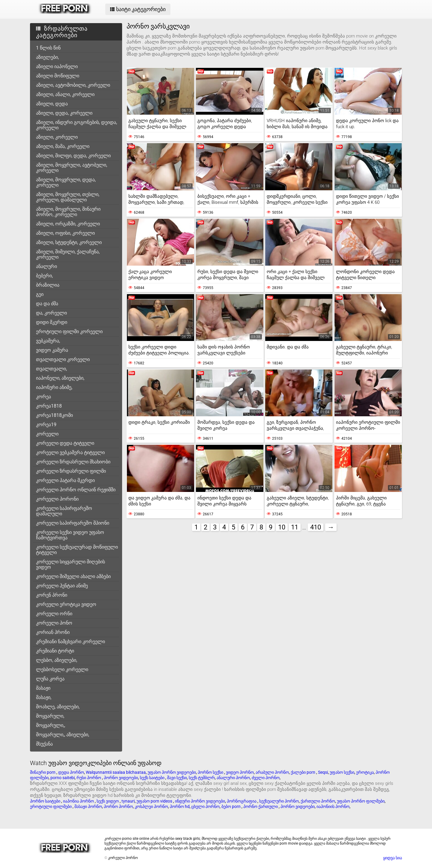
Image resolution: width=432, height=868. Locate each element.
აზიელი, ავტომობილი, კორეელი (73, 85)
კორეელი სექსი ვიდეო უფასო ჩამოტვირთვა (70, 535)
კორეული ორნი (54, 614)
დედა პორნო (71, 772)
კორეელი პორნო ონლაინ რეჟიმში (76, 490)
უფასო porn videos (155, 801)
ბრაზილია (48, 285)
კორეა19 (46, 425)
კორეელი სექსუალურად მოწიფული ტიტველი (77, 550)
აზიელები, (47, 57)
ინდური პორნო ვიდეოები (200, 801)
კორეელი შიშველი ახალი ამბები (73, 576)
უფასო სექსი (342, 772)
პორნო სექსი (211, 772)
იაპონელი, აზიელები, (60, 378)
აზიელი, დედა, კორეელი (64, 113)
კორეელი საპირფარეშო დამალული (64, 511)
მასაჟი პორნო (88, 806)
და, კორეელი (51, 313)
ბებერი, (44, 276)
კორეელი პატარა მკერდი (65, 480)
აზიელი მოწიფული (58, 76)
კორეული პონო (54, 623)
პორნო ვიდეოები (121, 778)
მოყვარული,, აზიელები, (63, 735)
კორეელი (47, 434)
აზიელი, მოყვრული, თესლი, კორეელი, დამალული (68, 197)
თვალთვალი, (51, 369)
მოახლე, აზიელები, (58, 707)
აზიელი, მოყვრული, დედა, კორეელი (66, 182)
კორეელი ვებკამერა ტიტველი (70, 452)
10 (282, 527)
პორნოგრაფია (242, 801)
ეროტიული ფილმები (51, 806)
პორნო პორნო (118, 806)
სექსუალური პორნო (279, 801)
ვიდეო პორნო (240, 772)
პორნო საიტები (46, 801)
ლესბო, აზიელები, (57, 660)
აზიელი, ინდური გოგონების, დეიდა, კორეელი (76, 125)
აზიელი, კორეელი (57, 137)
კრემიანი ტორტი (55, 651)
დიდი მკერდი (52, 322)
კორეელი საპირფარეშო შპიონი (73, 523)
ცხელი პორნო (205, 806)
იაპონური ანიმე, (54, 387)
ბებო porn (231, 806)
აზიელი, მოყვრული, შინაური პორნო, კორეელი (68, 212)
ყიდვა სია (393, 858)
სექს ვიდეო (108, 801)
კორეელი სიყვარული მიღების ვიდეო (70, 564)
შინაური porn (43, 772)
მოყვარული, (50, 716)
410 (316, 527)
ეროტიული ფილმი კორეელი (69, 332)
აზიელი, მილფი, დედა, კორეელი (73, 156)
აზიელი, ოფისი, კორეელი (65, 233)
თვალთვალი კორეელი (63, 359)
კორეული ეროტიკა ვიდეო (66, 604)
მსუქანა (44, 744)
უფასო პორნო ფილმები (361, 801)
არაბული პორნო (272, 772)
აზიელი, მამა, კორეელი (63, 146)
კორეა (43, 397)
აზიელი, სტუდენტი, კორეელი (69, 242)
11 (295, 527)
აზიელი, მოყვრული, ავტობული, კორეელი (72, 168)
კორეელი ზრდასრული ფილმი (71, 471)
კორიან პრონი (53, 632)
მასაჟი (43, 688)
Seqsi (323, 772)
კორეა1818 (49, 406)
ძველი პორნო (266, 778)
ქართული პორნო (318, 801)
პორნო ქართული (261, 806)
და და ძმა (47, 304)
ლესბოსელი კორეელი (62, 669)
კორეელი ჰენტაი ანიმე (62, 586)
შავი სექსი (177, 778)
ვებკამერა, (48, 341)
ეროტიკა (365, 772)
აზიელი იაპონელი (57, 66)
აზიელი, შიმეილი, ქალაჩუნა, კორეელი (68, 254)
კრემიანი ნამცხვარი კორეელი (70, 642)
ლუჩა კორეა (50, 679)
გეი (40, 294)
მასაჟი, (44, 697)
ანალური (46, 266)
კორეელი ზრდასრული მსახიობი (73, 462)
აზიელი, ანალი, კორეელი (65, 94)
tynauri (128, 801)
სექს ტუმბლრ (202, 778)
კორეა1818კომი (54, 415)
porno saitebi (63, 778)
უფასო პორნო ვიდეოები (172, 772)
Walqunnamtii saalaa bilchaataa (116, 772)
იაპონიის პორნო (333, 806)
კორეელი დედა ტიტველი (65, 443)
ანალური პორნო (233, 778)
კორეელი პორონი (57, 499)
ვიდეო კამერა (52, 350)
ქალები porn (303, 772)
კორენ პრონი (52, 595)
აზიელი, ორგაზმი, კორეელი (68, 224)
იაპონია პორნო (79, 801)
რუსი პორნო (89, 778)
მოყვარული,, (51, 725)
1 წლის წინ (48, 48)
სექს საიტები (153, 778)
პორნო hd (180, 806)
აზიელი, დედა (52, 104)
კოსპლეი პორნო (151, 806)
